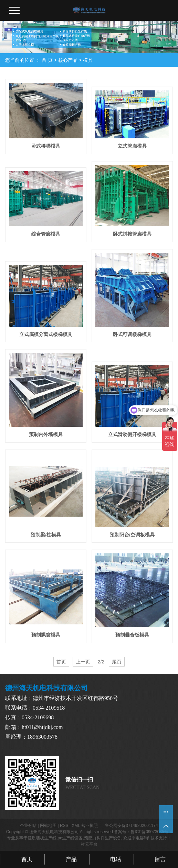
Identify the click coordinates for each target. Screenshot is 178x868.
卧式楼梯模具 (46, 146)
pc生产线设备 (70, 838)
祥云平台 (89, 844)
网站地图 (48, 826)
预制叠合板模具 (132, 635)
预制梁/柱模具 (46, 535)
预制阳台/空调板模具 (132, 535)
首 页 (47, 60)
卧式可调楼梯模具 (132, 334)
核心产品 (68, 60)
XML (76, 826)
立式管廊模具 (132, 146)
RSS (64, 826)
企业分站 (28, 826)
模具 (88, 60)
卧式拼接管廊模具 (132, 234)
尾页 (117, 662)
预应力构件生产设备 (103, 838)
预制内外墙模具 (46, 434)
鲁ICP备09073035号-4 (151, 832)
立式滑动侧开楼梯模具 (132, 434)
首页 (61, 662)
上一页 (83, 662)
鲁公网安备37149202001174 (131, 826)
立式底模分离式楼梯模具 (46, 334)
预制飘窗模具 (46, 635)
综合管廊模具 (46, 234)
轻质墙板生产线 (42, 838)
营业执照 (90, 826)
